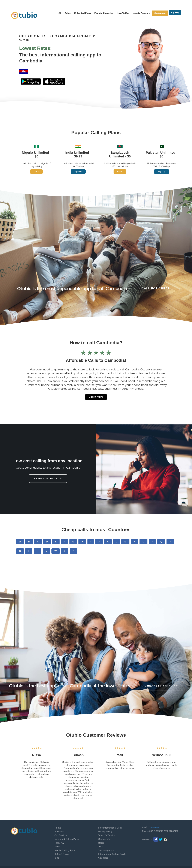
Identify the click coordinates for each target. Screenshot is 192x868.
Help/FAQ (59, 843)
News (57, 846)
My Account (160, 13)
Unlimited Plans (82, 13)
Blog (57, 858)
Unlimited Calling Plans (67, 839)
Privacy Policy (105, 831)
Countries (103, 858)
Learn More (96, 397)
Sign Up (175, 13)
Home (58, 828)
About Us (59, 831)
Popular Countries (104, 13)
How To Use (123, 13)
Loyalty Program (141, 13)
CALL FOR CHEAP (156, 288)
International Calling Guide (112, 854)
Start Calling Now (48, 479)
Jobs (101, 846)
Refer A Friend (62, 854)
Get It (36, 172)
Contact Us (104, 839)
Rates (68, 13)
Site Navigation (106, 850)
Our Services (61, 835)
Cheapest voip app (161, 686)
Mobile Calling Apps (65, 850)
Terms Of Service (107, 835)
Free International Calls (110, 828)
